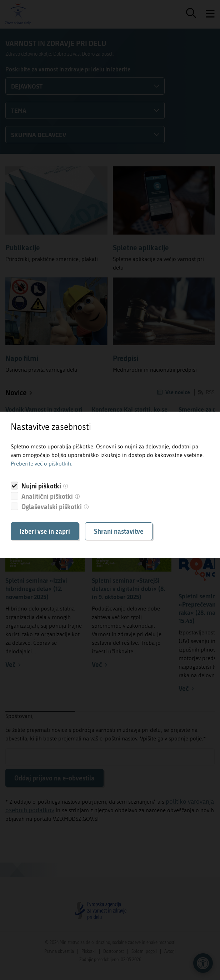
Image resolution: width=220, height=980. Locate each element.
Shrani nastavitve (119, 531)
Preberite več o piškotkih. (42, 464)
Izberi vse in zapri (45, 531)
